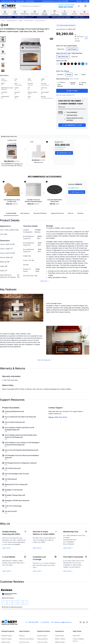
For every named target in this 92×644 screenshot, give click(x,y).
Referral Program (7, 639)
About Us (22, 636)
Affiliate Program (60, 642)
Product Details (11, 214)
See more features (45, 360)
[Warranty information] (75, 25)
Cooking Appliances (12, 21)
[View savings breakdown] (82, 101)
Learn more (7, 548)
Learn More (87, 38)
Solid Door (75, 57)
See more (45, 281)
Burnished (60, 74)
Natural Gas (61, 49)
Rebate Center (20, 1)
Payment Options (42, 636)
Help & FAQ (76, 636)
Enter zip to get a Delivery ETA (65, 95)
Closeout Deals (30, 1)
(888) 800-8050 (61, 417)
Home (3, 21)
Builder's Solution (60, 639)
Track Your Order (42, 642)
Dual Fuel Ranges (29, 21)
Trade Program (60, 636)
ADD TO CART (72, 91)
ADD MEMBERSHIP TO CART (72, 125)
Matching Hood (39, 162)
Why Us (71, 213)
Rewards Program (7, 636)
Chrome (69, 74)
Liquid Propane (72, 49)
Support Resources (57, 213)
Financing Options (42, 639)
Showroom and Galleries (27, 639)
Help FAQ (79, 1)
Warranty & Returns (40, 213)
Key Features (25, 213)
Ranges (21, 21)
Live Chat (85, 1)
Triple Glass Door (63, 57)
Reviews (80, 213)
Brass (76, 74)
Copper (83, 74)
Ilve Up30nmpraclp (40, 21)
